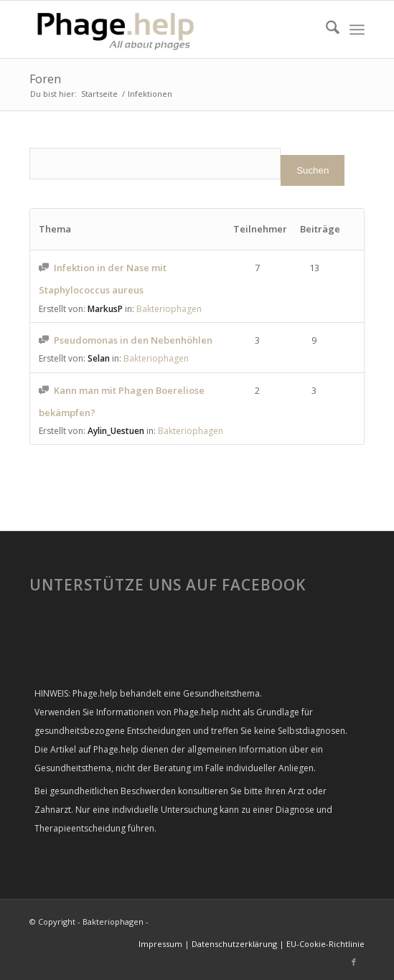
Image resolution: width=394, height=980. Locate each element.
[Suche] (325, 29)
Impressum (160, 944)
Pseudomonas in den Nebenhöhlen (133, 340)
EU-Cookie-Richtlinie (325, 944)
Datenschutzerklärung (234, 944)
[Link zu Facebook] (354, 962)
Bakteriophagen (169, 309)
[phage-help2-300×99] (163, 29)
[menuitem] (325, 29)
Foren (45, 79)
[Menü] (357, 29)
